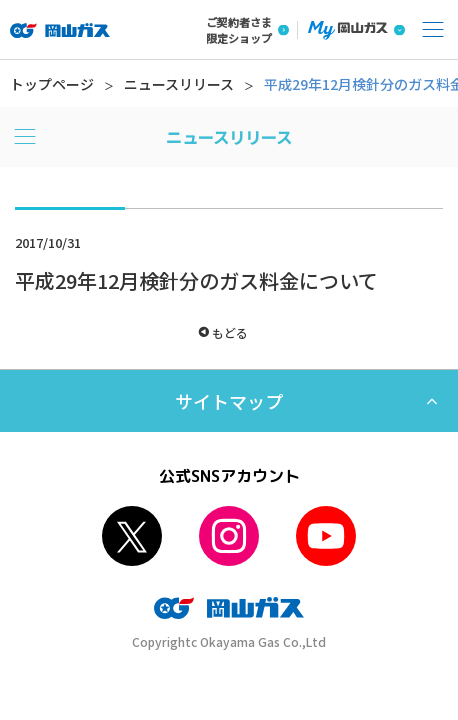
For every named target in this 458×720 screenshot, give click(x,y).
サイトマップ (229, 401)
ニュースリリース (179, 84)
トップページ (52, 84)
